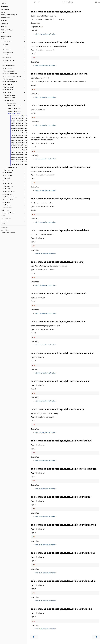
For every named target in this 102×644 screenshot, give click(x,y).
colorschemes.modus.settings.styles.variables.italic (27, 138)
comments (15, 106)
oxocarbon (8, 186)
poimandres (8, 191)
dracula (7, 58)
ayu (5, 44)
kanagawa (8, 79)
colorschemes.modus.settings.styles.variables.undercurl (62, 497)
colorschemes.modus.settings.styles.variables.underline (61, 609)
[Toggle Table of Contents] (31, 2)
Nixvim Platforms (7, 30)
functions (15, 108)
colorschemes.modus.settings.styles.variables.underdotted (63, 553)
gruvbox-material (10, 74)
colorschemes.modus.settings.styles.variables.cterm (27, 126)
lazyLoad (10, 95)
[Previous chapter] (34, 637)
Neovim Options (7, 36)
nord (6, 178)
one (6, 181)
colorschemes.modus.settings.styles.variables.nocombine (62, 353)
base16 (7, 50)
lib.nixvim (5, 24)
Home (3, 3)
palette (7, 189)
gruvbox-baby (9, 71)
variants (12, 167)
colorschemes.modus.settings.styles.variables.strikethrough (64, 469)
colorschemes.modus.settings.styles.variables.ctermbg (61, 167)
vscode (7, 205)
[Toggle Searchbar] (39, 2)
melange (7, 84)
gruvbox (7, 68)
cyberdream (8, 55)
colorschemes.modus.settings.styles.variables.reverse (60, 381)
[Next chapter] (96, 637)
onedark (7, 183)
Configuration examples (9, 15)
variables (15, 114)
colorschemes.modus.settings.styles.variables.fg (26, 135)
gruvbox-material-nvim (12, 76)
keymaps (5, 210)
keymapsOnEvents (8, 213)
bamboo (7, 47)
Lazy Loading (6, 17)
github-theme (9, 66)
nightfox (7, 175)
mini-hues (8, 90)
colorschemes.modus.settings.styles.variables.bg (26, 118)
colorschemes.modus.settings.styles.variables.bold (27, 123)
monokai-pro (9, 170)
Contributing (5, 227)
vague (7, 202)
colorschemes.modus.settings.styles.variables (25, 116)
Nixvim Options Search (8, 233)
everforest (7, 63)
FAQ (3, 12)
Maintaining (5, 230)
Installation (5, 9)
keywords (15, 111)
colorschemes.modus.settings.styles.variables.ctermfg (60, 199)
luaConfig (10, 98)
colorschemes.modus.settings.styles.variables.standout (61, 441)
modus (7, 92)
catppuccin (8, 52)
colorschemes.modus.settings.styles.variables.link (26, 140)
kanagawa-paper (10, 82)
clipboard (5, 39)
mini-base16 (8, 87)
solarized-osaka (9, 197)
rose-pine (8, 194)
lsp (3, 216)
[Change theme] (35, 2)
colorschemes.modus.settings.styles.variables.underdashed (63, 525)
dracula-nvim (8, 60)
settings (9, 100)
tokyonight (8, 199)
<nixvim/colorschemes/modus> (45, 34)
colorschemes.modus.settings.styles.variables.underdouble (63, 581)
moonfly (7, 173)
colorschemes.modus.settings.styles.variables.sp (26, 147)
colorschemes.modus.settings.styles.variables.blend (27, 121)
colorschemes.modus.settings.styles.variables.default (60, 230)
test (3, 224)
